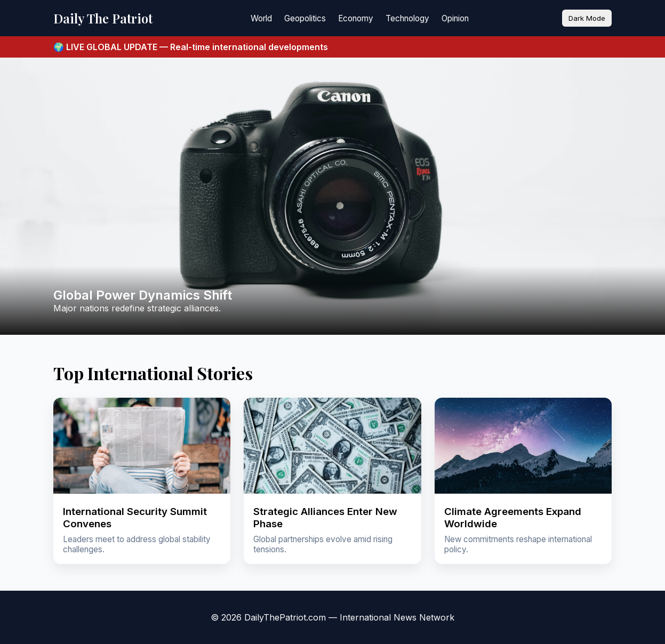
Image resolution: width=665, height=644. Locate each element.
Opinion (455, 18)
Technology (407, 18)
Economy (356, 18)
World (261, 18)
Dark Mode (587, 18)
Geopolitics (305, 18)
